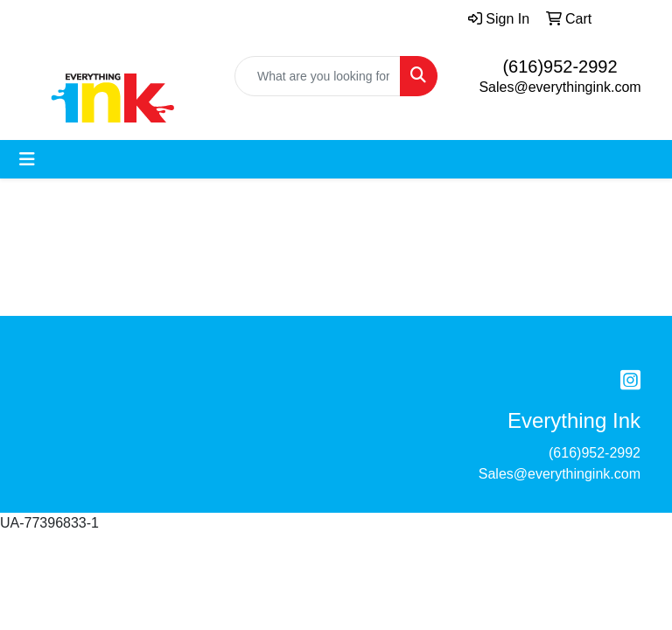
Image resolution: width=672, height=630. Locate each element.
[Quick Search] (318, 76)
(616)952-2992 (560, 66)
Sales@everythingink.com (560, 87)
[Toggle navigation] (27, 159)
